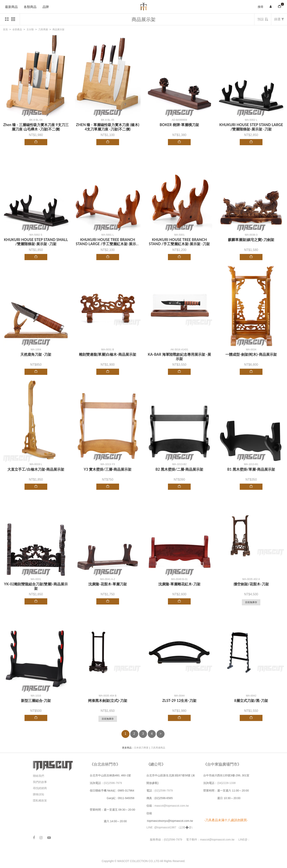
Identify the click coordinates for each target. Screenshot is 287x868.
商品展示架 (58, 29)
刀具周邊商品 (158, 748)
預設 (263, 19)
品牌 (46, 7)
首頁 (5, 29)
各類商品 (30, 7)
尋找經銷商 (40, 788)
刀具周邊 (43, 29)
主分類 (30, 29)
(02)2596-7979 (113, 783)
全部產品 (17, 29)
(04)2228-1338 (226, 783)
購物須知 (38, 794)
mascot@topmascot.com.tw (172, 806)
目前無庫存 (251, 602)
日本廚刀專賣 (141, 748)
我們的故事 (40, 782)
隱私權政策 (40, 800)
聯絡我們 (38, 776)
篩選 (279, 19)
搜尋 (260, 7)
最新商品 (11, 7)
